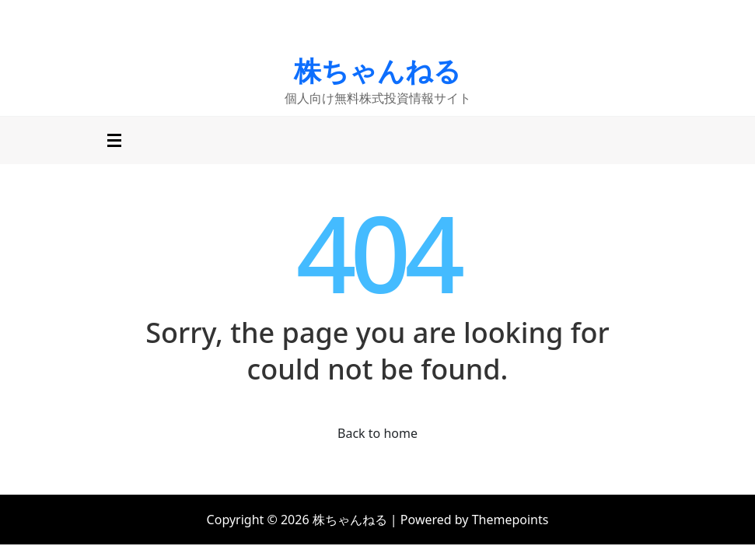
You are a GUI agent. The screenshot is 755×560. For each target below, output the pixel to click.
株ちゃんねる (377, 70)
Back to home (377, 433)
